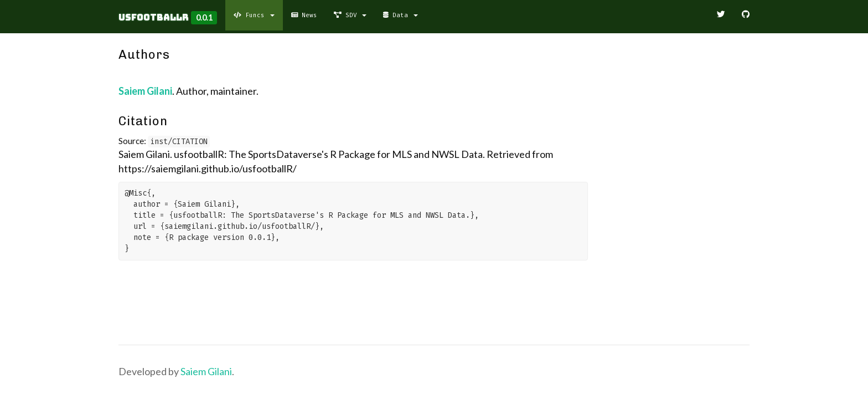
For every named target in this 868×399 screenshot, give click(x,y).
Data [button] (400, 15)
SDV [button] (350, 15)
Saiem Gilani (145, 91)
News (304, 15)
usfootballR (154, 17)
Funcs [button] (254, 15)
